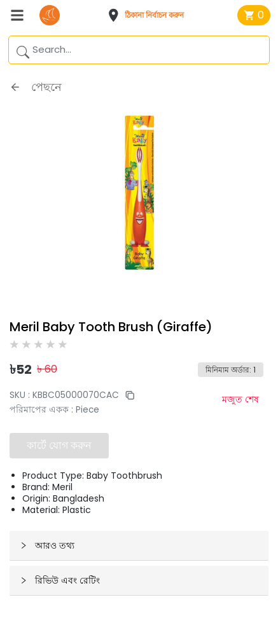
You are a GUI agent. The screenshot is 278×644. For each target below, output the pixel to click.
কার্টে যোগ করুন (59, 445)
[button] (149, 15)
